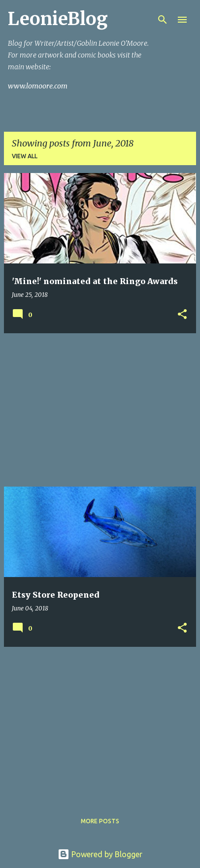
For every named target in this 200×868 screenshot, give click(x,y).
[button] (182, 315)
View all (25, 156)
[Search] (163, 20)
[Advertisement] (100, 410)
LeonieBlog (58, 19)
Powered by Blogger (100, 854)
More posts (100, 821)
